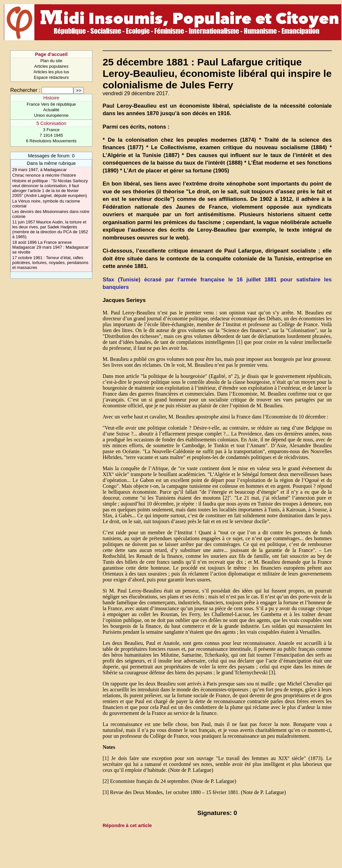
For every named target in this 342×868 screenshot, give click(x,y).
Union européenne (51, 115)
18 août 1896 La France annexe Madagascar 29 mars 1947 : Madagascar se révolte (50, 247)
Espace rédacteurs (51, 77)
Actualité (51, 110)
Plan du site (51, 61)
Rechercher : (25, 90)
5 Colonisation (51, 123)
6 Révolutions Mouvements (51, 141)
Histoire (51, 98)
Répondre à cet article (127, 825)
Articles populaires (51, 66)
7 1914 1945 (51, 135)
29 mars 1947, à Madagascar (39, 170)
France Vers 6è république (51, 104)
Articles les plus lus (51, 72)
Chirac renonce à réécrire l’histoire (44, 175)
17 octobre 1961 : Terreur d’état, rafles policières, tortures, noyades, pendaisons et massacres (50, 263)
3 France (51, 130)
